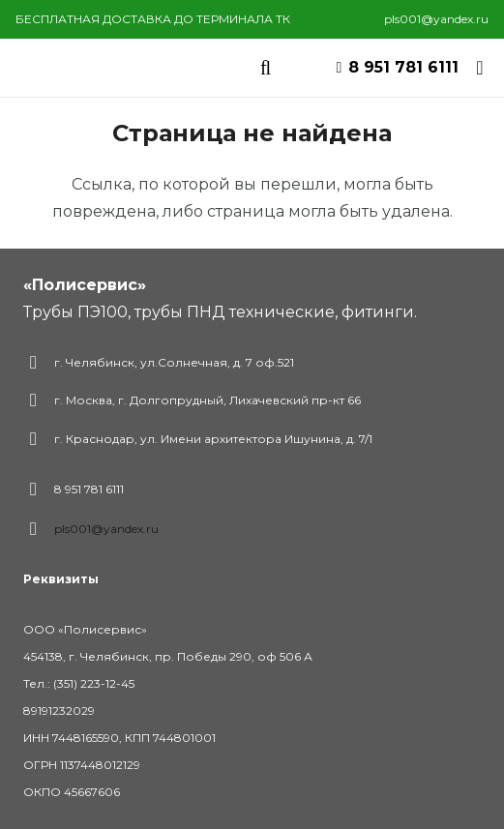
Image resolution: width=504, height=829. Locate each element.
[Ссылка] (105, 68)
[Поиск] (265, 68)
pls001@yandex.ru (106, 529)
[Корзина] (480, 68)
